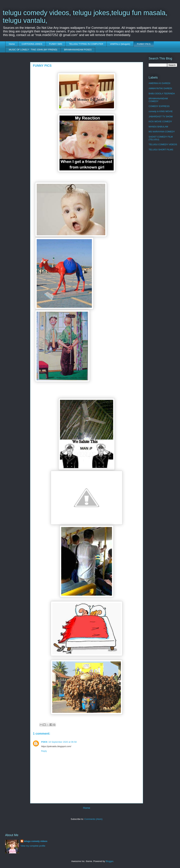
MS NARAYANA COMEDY (162, 132)
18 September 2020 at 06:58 (62, 742)
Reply (44, 751)
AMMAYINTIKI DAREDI (160, 88)
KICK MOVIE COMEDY (160, 121)
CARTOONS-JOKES (32, 44)
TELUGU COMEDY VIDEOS (163, 144)
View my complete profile (33, 846)
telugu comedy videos (36, 841)
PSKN (44, 742)
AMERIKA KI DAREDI (159, 83)
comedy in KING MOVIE (161, 111)
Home (12, 44)
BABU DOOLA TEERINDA (162, 94)
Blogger (109, 861)
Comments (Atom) (93, 819)
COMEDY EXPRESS (159, 106)
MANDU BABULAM (158, 127)
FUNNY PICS (144, 44)
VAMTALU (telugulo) (120, 44)
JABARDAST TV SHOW (161, 116)
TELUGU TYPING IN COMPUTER (86, 44)
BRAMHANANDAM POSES (78, 50)
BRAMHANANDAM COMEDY (158, 100)
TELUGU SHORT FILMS (161, 150)
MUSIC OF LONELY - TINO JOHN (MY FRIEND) (33, 50)
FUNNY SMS (56, 44)
